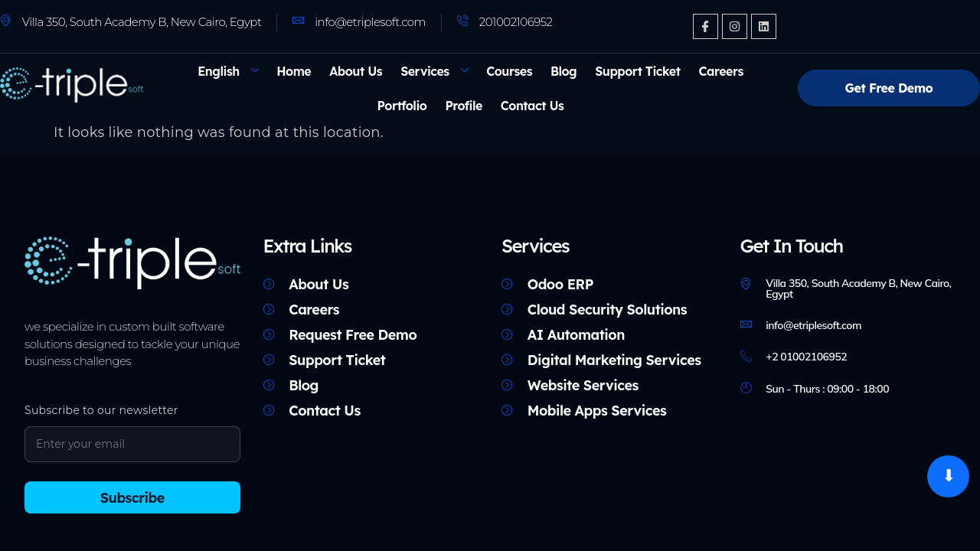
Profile (463, 106)
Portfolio (402, 106)
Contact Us (532, 106)
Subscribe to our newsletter (101, 410)
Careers (721, 71)
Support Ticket (637, 71)
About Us (356, 71)
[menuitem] (228, 71)
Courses (509, 71)
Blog (563, 71)
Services (434, 71)
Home (294, 71)
